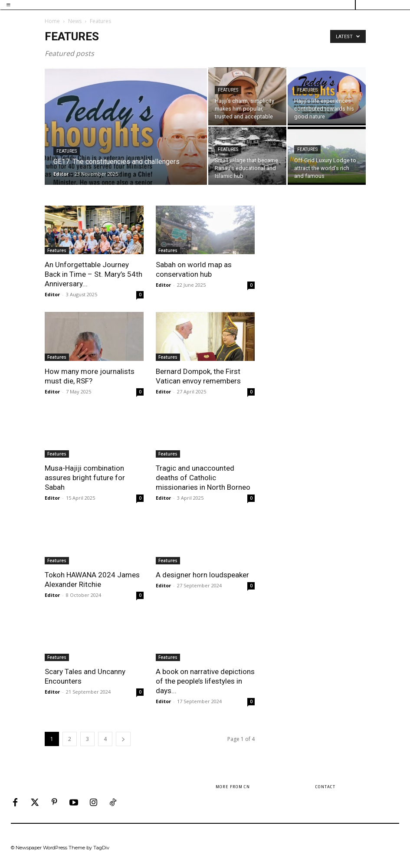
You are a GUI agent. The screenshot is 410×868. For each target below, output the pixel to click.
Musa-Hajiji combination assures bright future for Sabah (85, 478)
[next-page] (123, 739)
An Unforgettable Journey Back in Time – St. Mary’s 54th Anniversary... (93, 274)
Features (67, 151)
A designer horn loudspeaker (202, 575)
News (75, 21)
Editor (61, 174)
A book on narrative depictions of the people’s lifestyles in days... (205, 681)
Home (52, 21)
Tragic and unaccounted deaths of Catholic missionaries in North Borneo (203, 478)
